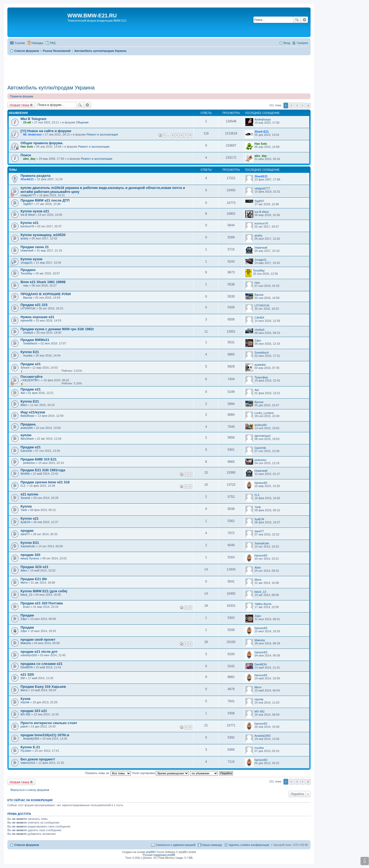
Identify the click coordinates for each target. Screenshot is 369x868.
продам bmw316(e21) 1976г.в (45, 735)
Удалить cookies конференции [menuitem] (249, 845)
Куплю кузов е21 (35, 211)
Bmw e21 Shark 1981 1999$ (43, 282)
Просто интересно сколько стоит (49, 723)
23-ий (27, 122)
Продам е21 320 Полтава (42, 603)
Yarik (24, 510)
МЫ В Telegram (33, 119)
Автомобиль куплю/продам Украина (51, 88)
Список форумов (27, 845)
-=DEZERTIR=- (30, 380)
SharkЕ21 (27, 179)
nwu (26, 285)
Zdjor (258, 340)
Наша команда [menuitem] (212, 845)
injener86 (26, 320)
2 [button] (291, 105)
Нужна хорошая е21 (37, 317)
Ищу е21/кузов (33, 412)
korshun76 (27, 226)
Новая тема (19, 105)
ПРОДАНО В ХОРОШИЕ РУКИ (46, 294)
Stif (23, 678)
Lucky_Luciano (264, 413)
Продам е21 (31, 364)
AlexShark (27, 439)
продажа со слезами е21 (41, 664)
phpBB (150, 852)
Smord (25, 368)
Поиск (297, 20)
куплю (26, 435)
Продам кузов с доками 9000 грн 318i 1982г (57, 329)
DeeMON (27, 667)
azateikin (260, 365)
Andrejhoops (263, 119)
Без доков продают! (38, 759)
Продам (27, 615)
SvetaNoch (30, 343)
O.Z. (23, 486)
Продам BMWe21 (35, 340)
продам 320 (30, 555)
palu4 (24, 726)
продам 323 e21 (34, 711)
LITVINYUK (28, 308)
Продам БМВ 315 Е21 (39, 459)
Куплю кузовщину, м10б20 (43, 235)
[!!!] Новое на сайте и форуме (46, 131)
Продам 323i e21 (34, 567)
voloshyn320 (29, 655)
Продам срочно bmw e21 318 (45, 482)
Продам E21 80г (34, 579)
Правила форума (22, 96)
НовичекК (27, 250)
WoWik (25, 474)
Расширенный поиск (304, 20)
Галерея (302, 43)
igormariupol (263, 436)
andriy (24, 238)
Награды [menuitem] (38, 43)
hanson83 (261, 483)
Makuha (26, 643)
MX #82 (26, 714)
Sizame (25, 498)
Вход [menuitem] (287, 43)
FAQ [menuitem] (53, 43)
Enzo (26, 607)
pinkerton (29, 463)
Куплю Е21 (30, 352)
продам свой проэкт (38, 639)
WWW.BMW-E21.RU (92, 16)
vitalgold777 (28, 195)
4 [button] (302, 105)
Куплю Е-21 (30, 747)
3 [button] (297, 105)
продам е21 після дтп (39, 652)
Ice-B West (28, 215)
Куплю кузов (31, 259)
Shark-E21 (262, 132)
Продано (28, 270)
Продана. (28, 424)
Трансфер (261, 377)
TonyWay (26, 273)
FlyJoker (26, 751)
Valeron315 (28, 763)
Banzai (28, 298)
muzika (28, 355)
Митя (24, 583)
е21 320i (27, 674)
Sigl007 (28, 204)
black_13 (26, 595)
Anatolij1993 (31, 739)
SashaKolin (28, 546)
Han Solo (27, 147)
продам (27, 531)
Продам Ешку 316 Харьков (43, 687)
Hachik (25, 702)
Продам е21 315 (34, 305)
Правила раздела (36, 176)
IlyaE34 (25, 522)
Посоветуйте (32, 377)
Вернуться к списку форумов (30, 790)
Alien (24, 405)
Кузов (26, 699)
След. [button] (308, 106)
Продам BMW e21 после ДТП (45, 200)
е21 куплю (29, 494)
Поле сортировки (160, 773)
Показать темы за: (108, 773)
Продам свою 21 (35, 247)
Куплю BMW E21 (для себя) (44, 591)
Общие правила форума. (42, 143)
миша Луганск (30, 558)
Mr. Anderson (32, 134)
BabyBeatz (28, 416)
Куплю (26, 506)
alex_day (29, 159)
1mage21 (27, 263)
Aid (23, 393)
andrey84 (27, 428)
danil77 (25, 534)
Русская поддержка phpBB (159, 855)
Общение (82, 122)
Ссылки (20, 43)
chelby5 (28, 333)
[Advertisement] (159, 68)
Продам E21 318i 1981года (43, 470)
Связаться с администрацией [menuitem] (176, 845)
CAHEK (260, 318)
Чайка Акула (263, 604)
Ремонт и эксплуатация (102, 134)
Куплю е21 (30, 223)
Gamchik (26, 451)
